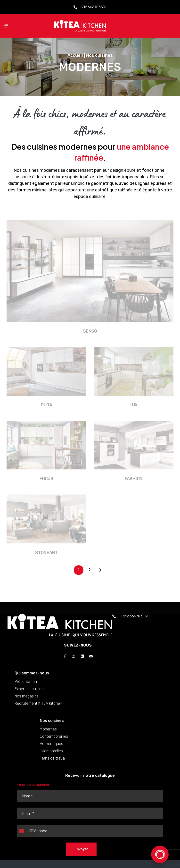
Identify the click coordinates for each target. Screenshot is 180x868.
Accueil (75, 55)
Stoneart (46, 560)
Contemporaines (66, 736)
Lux (134, 412)
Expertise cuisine (46, 689)
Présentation (43, 682)
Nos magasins (44, 696)
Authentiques (64, 744)
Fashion (134, 486)
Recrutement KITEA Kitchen (56, 703)
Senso (90, 338)
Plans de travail (65, 758)
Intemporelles (63, 751)
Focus (46, 486)
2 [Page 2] (90, 570)
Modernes (60, 729)
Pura (46, 412)
